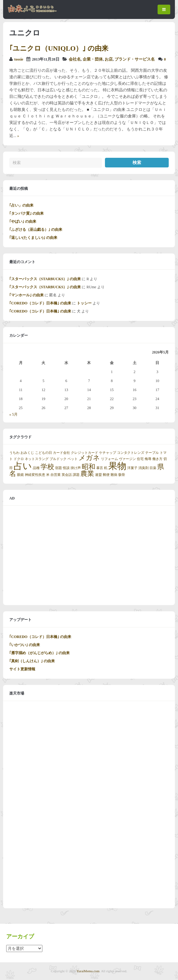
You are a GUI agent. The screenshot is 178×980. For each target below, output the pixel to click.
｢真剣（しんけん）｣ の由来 (32, 661)
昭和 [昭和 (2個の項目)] (89, 467)
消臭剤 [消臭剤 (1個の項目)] (143, 468)
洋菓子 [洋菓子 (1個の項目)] (132, 468)
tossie (19, 59)
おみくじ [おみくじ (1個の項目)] (27, 453)
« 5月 (13, 414)
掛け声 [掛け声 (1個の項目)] (76, 468)
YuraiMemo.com (88, 971)
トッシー (84, 303)
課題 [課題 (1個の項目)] (76, 475)
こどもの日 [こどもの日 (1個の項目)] (43, 453)
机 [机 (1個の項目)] (106, 468)
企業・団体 (93, 59)
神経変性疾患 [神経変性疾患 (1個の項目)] (35, 475)
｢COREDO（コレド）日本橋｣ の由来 (40, 303)
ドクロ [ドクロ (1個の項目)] (19, 459)
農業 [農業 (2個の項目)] (87, 474)
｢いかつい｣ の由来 (25, 645)
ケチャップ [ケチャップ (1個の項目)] (108, 453)
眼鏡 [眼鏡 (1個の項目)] (20, 475)
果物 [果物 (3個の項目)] (117, 466)
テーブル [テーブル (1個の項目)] (152, 453)
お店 (109, 59)
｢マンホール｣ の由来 (26, 295)
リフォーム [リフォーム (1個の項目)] (109, 459)
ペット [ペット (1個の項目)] (73, 459)
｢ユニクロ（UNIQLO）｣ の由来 (59, 48)
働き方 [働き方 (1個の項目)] (157, 459)
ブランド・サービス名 (135, 59)
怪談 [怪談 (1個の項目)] (66, 468)
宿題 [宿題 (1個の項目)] (59, 468)
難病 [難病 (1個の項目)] (114, 475)
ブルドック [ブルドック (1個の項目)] (58, 459)
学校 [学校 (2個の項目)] (47, 467)
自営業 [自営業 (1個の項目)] (56, 475)
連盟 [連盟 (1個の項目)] (98, 475)
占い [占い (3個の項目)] (23, 466)
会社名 (75, 59)
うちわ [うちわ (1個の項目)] (14, 453)
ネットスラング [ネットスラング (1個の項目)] (37, 459)
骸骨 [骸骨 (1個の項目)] (122, 475)
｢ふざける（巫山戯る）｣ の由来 (36, 230)
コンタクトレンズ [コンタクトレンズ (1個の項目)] (131, 453)
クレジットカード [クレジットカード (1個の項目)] (85, 453)
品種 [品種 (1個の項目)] (36, 468)
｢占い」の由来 (21, 205)
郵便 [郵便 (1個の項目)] (106, 475)
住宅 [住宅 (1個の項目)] (140, 459)
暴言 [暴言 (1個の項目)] (100, 468)
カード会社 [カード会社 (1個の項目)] (61, 453)
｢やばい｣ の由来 (23, 221)
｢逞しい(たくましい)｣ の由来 (33, 238)
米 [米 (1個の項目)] (48, 475)
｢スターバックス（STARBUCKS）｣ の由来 (45, 279)
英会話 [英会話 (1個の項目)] (67, 475)
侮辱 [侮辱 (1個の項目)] (148, 459)
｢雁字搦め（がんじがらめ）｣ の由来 (39, 653)
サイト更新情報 (22, 669)
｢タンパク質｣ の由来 (26, 213)
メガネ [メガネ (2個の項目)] (89, 458)
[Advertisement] (89, 555)
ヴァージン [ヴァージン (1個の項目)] (127, 459)
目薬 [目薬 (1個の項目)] (153, 468)
